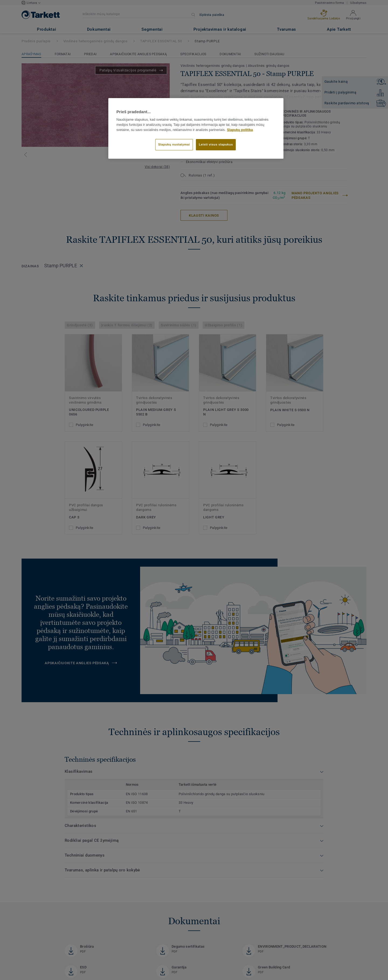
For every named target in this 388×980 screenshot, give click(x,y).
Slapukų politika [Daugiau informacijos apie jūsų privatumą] (240, 130)
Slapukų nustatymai (174, 144)
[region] (196, 129)
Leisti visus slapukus (216, 144)
